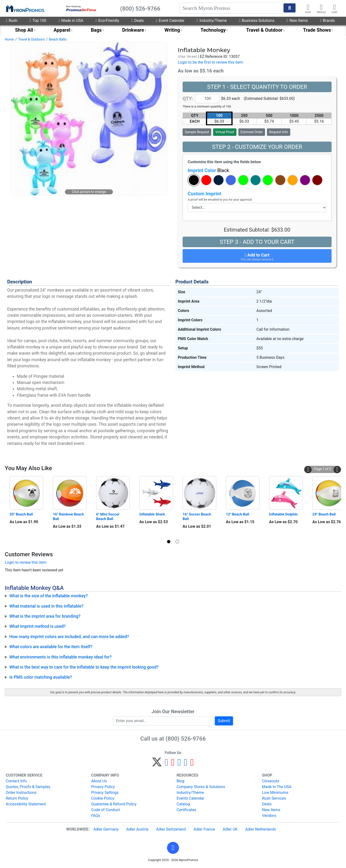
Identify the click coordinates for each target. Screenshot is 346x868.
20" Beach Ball (21, 514)
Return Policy (17, 798)
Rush (12, 21)
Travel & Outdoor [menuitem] (264, 30)
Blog (180, 781)
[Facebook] (166, 764)
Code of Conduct (106, 810)
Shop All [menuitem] (24, 30)
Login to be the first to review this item (210, 62)
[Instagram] (179, 764)
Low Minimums (275, 793)
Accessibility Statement (26, 804)
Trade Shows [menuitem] (317, 30)
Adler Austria (137, 829)
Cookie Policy (103, 798)
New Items (297, 21)
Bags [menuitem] (96, 30)
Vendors (269, 816)
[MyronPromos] (25, 8)
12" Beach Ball (238, 514)
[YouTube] (192, 764)
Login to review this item (26, 562)
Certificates (186, 810)
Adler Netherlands (261, 829)
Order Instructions (21, 793)
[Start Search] (290, 8)
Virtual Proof (225, 132)
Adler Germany (106, 829)
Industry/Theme (212, 21)
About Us (99, 781)
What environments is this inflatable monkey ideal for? (61, 657)
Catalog (183, 804)
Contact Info (16, 781)
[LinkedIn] (186, 764)
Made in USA (71, 21)
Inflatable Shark (152, 514)
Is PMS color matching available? (41, 677)
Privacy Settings (105, 793)
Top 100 (38, 21)
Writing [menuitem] (172, 30)
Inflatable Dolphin (283, 514)
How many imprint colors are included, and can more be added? (69, 637)
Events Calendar (190, 798)
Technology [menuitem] (213, 30)
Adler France (204, 829)
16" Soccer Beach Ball (197, 517)
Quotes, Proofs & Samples (28, 787)
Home (9, 39)
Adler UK (230, 829)
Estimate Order (252, 132)
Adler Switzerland (171, 829)
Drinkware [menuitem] (133, 30)
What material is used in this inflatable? (46, 606)
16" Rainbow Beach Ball (69, 517)
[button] (194, 180)
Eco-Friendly (107, 21)
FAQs (96, 816)
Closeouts (271, 781)
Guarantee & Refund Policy (114, 804)
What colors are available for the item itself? (51, 647)
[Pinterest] (173, 764)
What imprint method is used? (38, 626)
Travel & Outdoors (31, 39)
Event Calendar (170, 21)
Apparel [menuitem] (62, 30)
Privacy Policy (103, 787)
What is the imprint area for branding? (45, 616)
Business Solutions (257, 21)
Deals (138, 21)
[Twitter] (157, 764)
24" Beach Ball (324, 514)
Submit (224, 721)
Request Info (279, 132)
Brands (327, 21)
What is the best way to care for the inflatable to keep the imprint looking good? (84, 667)
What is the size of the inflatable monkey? (49, 596)
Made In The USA (277, 787)
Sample (197, 132)
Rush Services (274, 798)
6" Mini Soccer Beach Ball (108, 517)
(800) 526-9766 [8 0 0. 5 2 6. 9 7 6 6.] (186, 739)
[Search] (231, 8)
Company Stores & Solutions (201, 787)
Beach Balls (58, 39)
